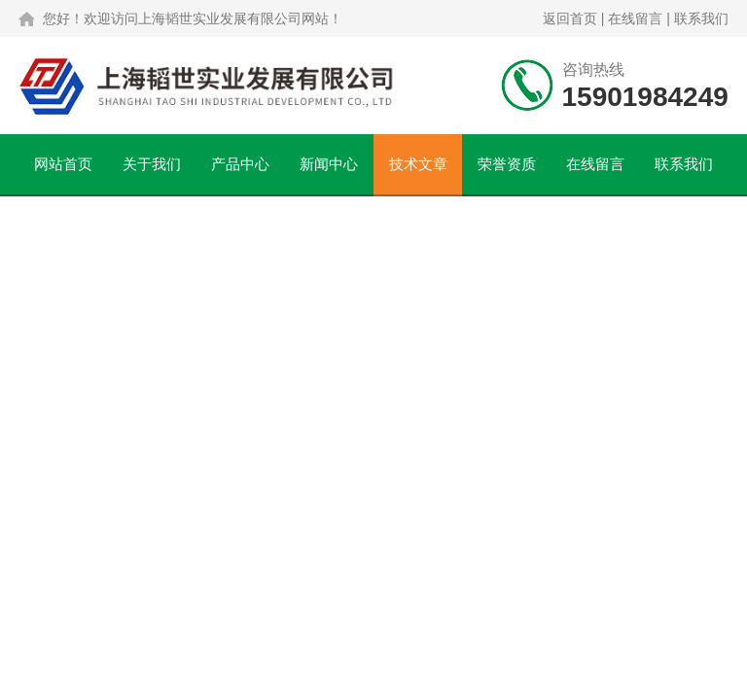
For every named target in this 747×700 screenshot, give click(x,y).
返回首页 (570, 18)
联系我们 (701, 18)
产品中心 (240, 164)
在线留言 (635, 18)
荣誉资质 (507, 164)
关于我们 (152, 164)
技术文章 (418, 164)
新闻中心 (329, 164)
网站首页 (63, 164)
